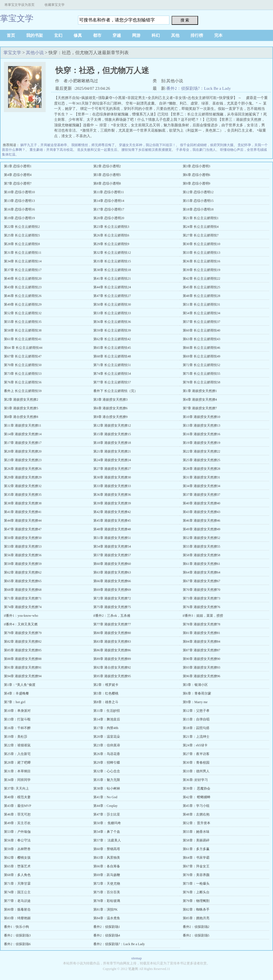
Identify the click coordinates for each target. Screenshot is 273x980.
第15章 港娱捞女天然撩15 (112, 434)
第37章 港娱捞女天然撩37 (202, 495)
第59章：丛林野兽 (17, 849)
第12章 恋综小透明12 (198, 192)
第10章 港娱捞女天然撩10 (202, 417)
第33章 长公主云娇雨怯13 (202, 253)
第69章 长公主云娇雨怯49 (202, 356)
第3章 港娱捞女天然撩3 (110, 400)
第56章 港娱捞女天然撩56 (23, 555)
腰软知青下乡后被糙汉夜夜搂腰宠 (147, 150)
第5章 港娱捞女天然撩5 (21, 408)
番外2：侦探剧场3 (17, 935)
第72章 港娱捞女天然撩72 (112, 598)
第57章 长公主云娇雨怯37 (202, 322)
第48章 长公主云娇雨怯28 (202, 296)
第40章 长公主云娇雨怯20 (23, 279)
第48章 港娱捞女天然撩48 (112, 529)
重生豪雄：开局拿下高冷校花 (51, 150)
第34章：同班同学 (17, 780)
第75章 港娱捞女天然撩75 (112, 607)
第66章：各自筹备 (107, 866)
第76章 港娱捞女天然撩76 (202, 607)
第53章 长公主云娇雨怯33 (112, 313)
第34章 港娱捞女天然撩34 (202, 486)
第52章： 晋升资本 (197, 823)
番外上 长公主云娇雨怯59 (23, 391)
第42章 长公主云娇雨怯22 (202, 279)
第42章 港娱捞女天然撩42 (112, 512)
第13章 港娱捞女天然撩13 (202, 425)
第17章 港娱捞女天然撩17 (23, 443)
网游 (136, 35)
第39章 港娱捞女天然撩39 (112, 503)
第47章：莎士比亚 (107, 814)
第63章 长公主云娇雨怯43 (202, 339)
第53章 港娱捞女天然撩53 (23, 546)
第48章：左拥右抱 (196, 814)
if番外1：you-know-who (21, 616)
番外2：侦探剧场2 (196, 927)
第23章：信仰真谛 (107, 745)
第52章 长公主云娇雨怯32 (23, 313)
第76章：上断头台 (196, 892)
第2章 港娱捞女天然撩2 (21, 400)
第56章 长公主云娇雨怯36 (112, 322)
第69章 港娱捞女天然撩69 (112, 590)
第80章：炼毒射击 (17, 909)
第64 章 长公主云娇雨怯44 (23, 348)
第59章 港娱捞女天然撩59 (23, 564)
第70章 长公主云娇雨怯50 (23, 365)
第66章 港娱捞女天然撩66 (112, 581)
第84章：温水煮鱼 (107, 918)
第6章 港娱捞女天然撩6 (110, 408)
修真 (78, 35)
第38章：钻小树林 (107, 788)
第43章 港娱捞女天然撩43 (202, 512)
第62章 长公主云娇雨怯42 (112, 339)
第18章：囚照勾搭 (196, 728)
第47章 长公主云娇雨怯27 (112, 296)
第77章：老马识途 (17, 901)
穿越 (117, 35)
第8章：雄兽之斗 (106, 702)
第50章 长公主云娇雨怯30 (112, 304)
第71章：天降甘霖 (17, 884)
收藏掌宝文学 (55, 5)
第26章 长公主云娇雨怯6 (111, 235)
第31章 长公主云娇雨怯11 (23, 253)
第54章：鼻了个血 (107, 832)
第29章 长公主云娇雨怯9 (111, 244)
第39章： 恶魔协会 (197, 788)
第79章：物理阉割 (196, 901)
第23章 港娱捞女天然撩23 (23, 460)
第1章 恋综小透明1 (18, 166)
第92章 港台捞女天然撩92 (112, 667)
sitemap (136, 958)
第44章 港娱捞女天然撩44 (23, 521)
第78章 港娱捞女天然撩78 (202, 624)
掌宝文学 (17, 18)
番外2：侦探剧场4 (107, 935)
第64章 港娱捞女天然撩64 (202, 572)
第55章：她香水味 (196, 832)
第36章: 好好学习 (195, 780)
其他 (175, 35)
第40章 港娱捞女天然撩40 (202, 503)
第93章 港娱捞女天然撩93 (202, 667)
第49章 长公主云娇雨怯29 (23, 304)
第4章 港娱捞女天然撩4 (200, 400)
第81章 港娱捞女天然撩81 (202, 633)
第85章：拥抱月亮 (196, 918)
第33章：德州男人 (196, 771)
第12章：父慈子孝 (196, 711)
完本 (218, 35)
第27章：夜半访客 (196, 754)
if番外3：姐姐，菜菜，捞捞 (203, 616)
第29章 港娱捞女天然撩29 (23, 477)
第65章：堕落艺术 (17, 866)
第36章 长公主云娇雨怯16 (202, 261)
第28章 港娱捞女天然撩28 (202, 469)
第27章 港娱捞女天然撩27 (112, 469)
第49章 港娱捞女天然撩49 (202, 529)
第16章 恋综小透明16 (19, 209)
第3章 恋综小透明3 (197, 166)
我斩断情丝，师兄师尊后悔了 (93, 145)
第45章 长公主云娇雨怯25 (202, 287)
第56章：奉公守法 (17, 840)
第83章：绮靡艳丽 (17, 918)
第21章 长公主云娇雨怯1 (201, 218)
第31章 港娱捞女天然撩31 (202, 477)
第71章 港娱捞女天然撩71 (23, 598)
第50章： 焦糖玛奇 (107, 823)
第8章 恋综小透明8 (107, 183)
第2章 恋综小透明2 (107, 166)
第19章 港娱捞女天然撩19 (202, 443)
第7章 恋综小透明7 (18, 183)
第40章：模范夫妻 (17, 797)
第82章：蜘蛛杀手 (196, 909)
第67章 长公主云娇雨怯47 (23, 356)
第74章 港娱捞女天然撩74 (23, 607)
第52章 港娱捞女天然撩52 (202, 538)
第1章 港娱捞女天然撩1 (200, 391)
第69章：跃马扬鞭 (107, 875)
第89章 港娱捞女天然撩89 (112, 659)
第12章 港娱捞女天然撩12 (112, 425)
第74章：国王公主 (17, 892)
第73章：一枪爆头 (196, 884)
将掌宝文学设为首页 (19, 5)
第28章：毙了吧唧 (17, 763)
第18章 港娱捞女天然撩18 (112, 443)
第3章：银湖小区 (195, 685)
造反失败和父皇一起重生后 (97, 150)
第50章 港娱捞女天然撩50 (23, 538)
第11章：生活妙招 (107, 711)
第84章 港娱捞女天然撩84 (202, 642)
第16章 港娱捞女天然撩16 (202, 434)
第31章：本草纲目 (17, 771)
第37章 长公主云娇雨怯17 (23, 270)
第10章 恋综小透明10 (19, 192)
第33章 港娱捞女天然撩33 (112, 486)
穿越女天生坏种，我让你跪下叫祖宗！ (147, 145)
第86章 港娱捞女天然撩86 (112, 650)
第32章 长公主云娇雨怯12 (112, 253)
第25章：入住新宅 (17, 754)
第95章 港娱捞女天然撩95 (112, 676)
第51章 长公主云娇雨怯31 (202, 304)
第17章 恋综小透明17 (109, 209)
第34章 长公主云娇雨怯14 (23, 261)
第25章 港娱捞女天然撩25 (202, 460)
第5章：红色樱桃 (106, 693)
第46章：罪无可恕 (17, 814)
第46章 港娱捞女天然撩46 (202, 521)
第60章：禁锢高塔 (107, 849)
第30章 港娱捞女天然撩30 (112, 477)
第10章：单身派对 (17, 711)
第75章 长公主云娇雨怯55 (202, 374)
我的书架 (35, 35)
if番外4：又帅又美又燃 (21, 624)
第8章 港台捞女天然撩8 (21, 417)
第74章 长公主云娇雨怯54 (112, 374)
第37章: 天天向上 (16, 788)
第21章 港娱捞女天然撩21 (112, 451)
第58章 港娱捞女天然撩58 (202, 555)
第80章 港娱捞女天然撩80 (112, 633)
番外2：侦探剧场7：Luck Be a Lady (198, 88)
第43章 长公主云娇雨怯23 (23, 287)
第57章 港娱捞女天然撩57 (112, 555)
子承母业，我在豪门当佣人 (196, 150)
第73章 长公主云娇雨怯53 (23, 374)
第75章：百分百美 (107, 892)
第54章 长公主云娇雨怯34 (202, 313)
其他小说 (35, 53)
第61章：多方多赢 (196, 849)
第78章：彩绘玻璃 (107, 901)
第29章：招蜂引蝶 (107, 763)
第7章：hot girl (15, 702)
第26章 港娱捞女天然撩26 (23, 469)
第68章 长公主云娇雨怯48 (112, 356)
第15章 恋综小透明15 (198, 201)
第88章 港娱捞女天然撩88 (23, 659)
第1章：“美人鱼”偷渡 (20, 685)
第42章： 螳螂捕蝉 (197, 797)
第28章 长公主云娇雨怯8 (22, 244)
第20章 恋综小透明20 (109, 218)
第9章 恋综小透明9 (197, 183)
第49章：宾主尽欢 (17, 823)
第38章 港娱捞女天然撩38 (23, 503)
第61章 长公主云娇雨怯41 (23, 339)
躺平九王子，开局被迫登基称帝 (44, 145)
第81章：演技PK (105, 909)
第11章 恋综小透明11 (109, 192)
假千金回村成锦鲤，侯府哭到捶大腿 (207, 145)
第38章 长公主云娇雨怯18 (112, 270)
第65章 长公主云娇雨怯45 (112, 348)
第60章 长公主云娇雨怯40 (202, 330)
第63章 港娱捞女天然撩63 (112, 572)
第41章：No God (105, 797)
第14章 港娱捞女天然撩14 (23, 434)
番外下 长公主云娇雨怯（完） (115, 391)
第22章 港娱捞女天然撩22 (202, 451)
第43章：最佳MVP (18, 806)
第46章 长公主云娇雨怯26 (23, 296)
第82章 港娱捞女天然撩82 (23, 642)
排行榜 (197, 35)
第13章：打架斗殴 (17, 719)
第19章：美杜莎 (16, 737)
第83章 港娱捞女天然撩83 (112, 642)
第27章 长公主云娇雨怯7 (201, 235)
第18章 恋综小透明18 (198, 209)
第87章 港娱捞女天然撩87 (202, 650)
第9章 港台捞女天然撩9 (110, 417)
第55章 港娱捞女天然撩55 (202, 546)
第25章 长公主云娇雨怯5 (22, 235)
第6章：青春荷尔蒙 (197, 693)
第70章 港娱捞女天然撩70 (202, 590)
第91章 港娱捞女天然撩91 (23, 667)
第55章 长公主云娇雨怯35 (23, 322)
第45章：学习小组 (196, 806)
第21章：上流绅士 (196, 737)
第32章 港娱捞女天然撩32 (23, 486)
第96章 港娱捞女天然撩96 (202, 676)
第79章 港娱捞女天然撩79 (23, 633)
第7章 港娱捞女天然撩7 (200, 408)
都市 (97, 35)
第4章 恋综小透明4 (18, 175)
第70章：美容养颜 (196, 875)
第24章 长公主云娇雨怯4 (201, 227)
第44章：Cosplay (105, 806)
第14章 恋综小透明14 (109, 201)
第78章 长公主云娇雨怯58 (202, 382)
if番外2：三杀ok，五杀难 (112, 616)
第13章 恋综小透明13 (19, 201)
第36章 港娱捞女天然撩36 (112, 495)
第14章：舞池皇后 (107, 719)
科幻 (156, 35)
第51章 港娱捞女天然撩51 (112, 538)
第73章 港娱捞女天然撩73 (202, 598)
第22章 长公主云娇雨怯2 (22, 227)
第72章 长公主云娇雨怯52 (202, 365)
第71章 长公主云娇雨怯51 (112, 365)
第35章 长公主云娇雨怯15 (112, 261)
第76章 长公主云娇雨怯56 (23, 382)
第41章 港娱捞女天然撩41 (23, 512)
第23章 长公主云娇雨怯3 (111, 227)
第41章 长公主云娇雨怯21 (112, 279)
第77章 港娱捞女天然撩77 (112, 624)
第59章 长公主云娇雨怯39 (112, 330)
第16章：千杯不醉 (17, 728)
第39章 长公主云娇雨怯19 (202, 270)
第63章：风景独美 (107, 858)
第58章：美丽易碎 (196, 840)
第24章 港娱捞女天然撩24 (112, 460)
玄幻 (58, 35)
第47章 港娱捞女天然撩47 (23, 529)
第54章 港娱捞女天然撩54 (112, 546)
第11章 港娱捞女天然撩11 (23, 425)
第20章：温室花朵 (107, 737)
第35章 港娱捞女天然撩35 (23, 495)
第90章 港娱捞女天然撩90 (202, 659)
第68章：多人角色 (17, 875)
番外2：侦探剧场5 (196, 935)
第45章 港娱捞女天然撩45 (112, 521)
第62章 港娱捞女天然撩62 (23, 572)
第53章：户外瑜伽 (17, 832)
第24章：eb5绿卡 (195, 745)
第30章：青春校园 (196, 763)
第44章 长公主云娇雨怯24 (112, 287)
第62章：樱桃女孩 (17, 858)
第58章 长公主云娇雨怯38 (23, 330)
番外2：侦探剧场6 (17, 944)
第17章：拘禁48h (106, 728)
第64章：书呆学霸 (196, 858)
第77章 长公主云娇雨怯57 (112, 382)
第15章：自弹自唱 (196, 719)
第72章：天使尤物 (107, 884)
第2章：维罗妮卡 (106, 685)
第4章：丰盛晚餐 (16, 693)
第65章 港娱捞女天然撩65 (23, 581)
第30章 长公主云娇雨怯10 (202, 244)
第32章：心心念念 (107, 771)
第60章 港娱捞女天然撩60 (112, 564)
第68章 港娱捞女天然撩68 (23, 590)
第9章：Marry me (195, 702)
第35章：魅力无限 (107, 780)
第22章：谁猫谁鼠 (17, 745)
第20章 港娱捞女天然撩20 (23, 451)
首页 (11, 35)
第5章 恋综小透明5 (107, 175)
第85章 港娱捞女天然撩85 (23, 650)
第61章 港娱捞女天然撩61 (202, 564)
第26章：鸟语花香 (107, 754)
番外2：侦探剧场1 (107, 927)
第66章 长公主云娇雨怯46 (202, 348)
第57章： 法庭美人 (107, 840)
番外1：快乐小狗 (16, 927)
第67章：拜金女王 (196, 866)
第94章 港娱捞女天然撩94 (23, 676)
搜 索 (185, 20)
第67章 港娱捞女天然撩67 (202, 581)
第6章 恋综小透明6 (197, 175)
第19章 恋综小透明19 (19, 218)
